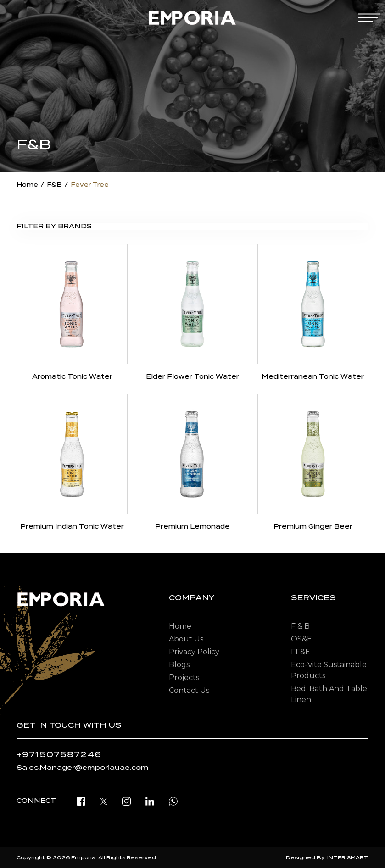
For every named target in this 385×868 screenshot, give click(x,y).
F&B (54, 185)
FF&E (301, 652)
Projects (184, 677)
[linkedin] (150, 801)
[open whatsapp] (173, 801)
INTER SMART (348, 857)
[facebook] (81, 801)
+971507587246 (59, 755)
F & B (300, 626)
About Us (186, 639)
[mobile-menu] (369, 18)
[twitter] (104, 801)
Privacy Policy (194, 652)
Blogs (179, 665)
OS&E (301, 639)
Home (27, 185)
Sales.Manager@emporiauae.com (83, 768)
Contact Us (189, 690)
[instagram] (126, 801)
